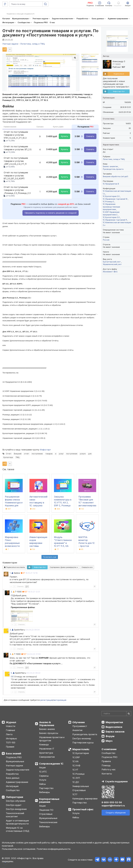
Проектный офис (83, 809)
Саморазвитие (47, 757)
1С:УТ (75, 770)
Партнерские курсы (83, 743)
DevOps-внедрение (16, 809)
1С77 (75, 794)
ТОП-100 (11, 743)
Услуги (43, 780)
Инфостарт (45, 450)
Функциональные (15, 761)
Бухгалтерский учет (112, 262)
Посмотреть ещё (50, 557)
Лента (9, 734)
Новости (11, 726)
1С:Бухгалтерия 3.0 (111, 217)
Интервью (11, 739)
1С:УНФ (76, 766)
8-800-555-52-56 (112, 802)
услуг (61, 454)
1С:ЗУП (76, 778)
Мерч (109, 741)
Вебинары (44, 792)
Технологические (48, 822)
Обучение (79, 722)
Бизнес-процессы (49, 733)
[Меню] (5, 4)
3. (10, 630)
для (90, 454)
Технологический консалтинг (15, 815)
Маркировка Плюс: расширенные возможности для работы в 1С (14, 543)
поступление (37, 454)
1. (10, 573)
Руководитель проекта (113, 169)
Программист (80, 726)
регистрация (47, 700)
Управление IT (47, 749)
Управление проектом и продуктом (52, 739)
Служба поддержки (116, 781)
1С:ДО (76, 782)
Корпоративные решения (49, 800)
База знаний (13, 754)
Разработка (12, 774)
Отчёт (9, 454)
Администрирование (17, 782)
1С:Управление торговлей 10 (115, 199)
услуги (83, 454)
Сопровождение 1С (51, 764)
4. (11, 654)
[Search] (116, 714)
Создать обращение (116, 813)
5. (12, 673)
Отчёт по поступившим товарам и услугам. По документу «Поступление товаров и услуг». (50, 33)
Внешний (18, 454)
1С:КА (75, 761)
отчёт (27, 454)
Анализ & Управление (47, 724)
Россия (106, 240)
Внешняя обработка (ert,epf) (116, 176)
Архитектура (46, 753)
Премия (10, 747)
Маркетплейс (81, 749)
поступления (72, 454)
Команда (44, 745)
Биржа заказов (115, 732)
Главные (10, 730)
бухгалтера (8, 457)
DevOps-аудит (14, 805)
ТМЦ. (18, 457)
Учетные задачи (14, 766)
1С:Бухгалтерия (81, 753)
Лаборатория (14, 797)
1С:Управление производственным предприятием (111, 207)
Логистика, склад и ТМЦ (114, 159)
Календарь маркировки (85, 799)
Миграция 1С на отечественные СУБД (18, 829)
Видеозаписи (114, 727)
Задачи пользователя (18, 770)
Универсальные (81, 786)
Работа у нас (109, 769)
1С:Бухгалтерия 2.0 (111, 196)
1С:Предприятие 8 (111, 184)
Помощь (106, 765)
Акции (42, 768)
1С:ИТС (43, 772)
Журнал (11, 722)
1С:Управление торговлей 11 (115, 220)
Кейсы (42, 784)
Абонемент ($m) (110, 272)
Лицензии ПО (46, 810)
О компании (109, 749)
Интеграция (12, 786)
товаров (49, 454)
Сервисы (44, 776)
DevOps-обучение (16, 801)
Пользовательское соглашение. (19, 849)
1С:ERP (76, 757)
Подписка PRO (14, 757)
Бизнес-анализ (47, 729)
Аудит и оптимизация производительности (17, 822)
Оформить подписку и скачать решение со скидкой (51, 213)
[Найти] (129, 714)
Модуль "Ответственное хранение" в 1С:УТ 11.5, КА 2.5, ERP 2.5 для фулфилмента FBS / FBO (63, 546)
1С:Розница (78, 774)
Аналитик (77, 730)
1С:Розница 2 (109, 202)
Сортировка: (64, 567)
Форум (110, 736)
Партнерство (46, 788)
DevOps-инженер (82, 739)
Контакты (107, 774)
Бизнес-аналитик (111, 166)
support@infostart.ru (113, 806)
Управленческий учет (112, 264)
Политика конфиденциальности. (54, 849)
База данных (13, 778)
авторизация (60, 700)
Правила (106, 761)
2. (12, 592)
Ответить (20, 586)
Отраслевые (46, 814)
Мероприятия (114, 722)
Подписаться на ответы (14, 567)
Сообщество (13, 790)
